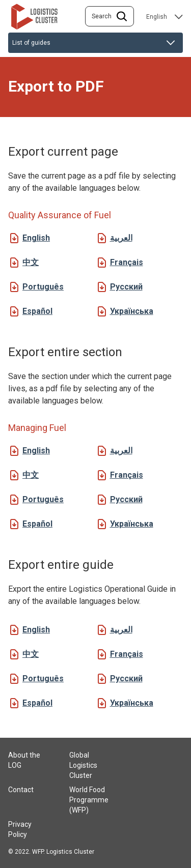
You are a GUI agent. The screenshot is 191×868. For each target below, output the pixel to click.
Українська (132, 311)
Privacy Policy (20, 829)
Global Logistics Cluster (83, 765)
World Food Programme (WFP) (89, 800)
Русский (126, 287)
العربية (121, 238)
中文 (31, 262)
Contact (21, 790)
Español (37, 311)
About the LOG (24, 760)
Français (127, 262)
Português (43, 287)
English (36, 238)
